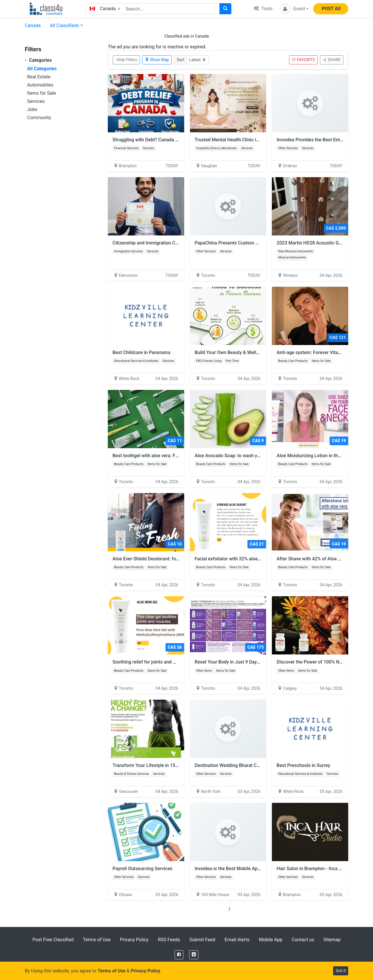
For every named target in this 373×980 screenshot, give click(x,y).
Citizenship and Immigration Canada (150, 243)
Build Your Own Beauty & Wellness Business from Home (256, 352)
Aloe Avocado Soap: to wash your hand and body (248, 456)
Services (36, 101)
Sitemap (332, 940)
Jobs (32, 109)
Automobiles (40, 85)
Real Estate (39, 77)
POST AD (331, 9)
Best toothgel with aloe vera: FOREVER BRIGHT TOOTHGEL (176, 456)
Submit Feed (202, 940)
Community (39, 118)
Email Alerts (237, 940)
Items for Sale (42, 93)
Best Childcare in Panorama (141, 352)
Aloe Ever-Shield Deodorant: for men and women (166, 559)
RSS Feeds (169, 940)
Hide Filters (127, 60)
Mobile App (271, 940)
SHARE (332, 60)
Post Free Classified (53, 940)
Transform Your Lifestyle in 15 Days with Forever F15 (170, 765)
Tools (263, 9)
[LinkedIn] (194, 955)
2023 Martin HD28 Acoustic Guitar (312, 243)
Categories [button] (38, 60)
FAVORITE (303, 60)
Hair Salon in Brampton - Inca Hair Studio (319, 869)
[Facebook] (179, 955)
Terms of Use (97, 940)
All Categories (42, 69)
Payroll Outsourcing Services (142, 869)
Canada (33, 25)
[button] (294, 9)
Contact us (303, 940)
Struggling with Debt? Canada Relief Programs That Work (172, 140)
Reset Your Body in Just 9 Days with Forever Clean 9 (252, 662)
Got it (341, 971)
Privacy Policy (134, 940)
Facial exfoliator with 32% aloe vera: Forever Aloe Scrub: (256, 559)
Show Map (157, 60)
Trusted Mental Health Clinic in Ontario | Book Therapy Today (258, 140)
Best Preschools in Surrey (303, 765)
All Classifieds (64, 25)
